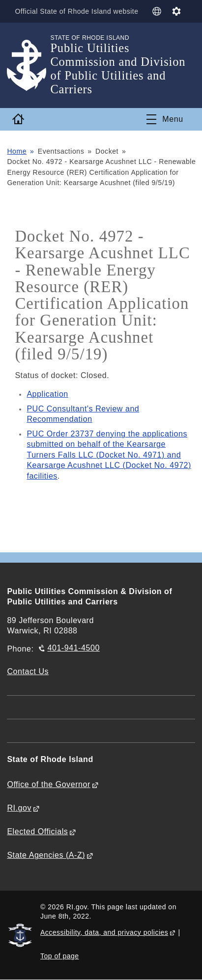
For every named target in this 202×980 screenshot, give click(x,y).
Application (47, 394)
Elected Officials (37, 831)
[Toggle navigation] (165, 119)
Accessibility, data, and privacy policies (104, 932)
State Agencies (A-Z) (46, 855)
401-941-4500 (73, 648)
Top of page (60, 956)
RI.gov (19, 808)
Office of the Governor (48, 784)
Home (17, 151)
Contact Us (28, 671)
